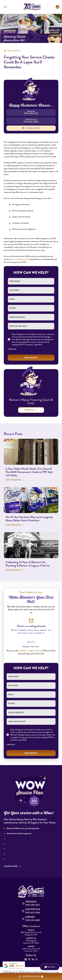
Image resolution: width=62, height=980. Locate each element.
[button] (5, 7)
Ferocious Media (53, 972)
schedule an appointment (30, 651)
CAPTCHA (12, 349)
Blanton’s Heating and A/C (19, 259)
